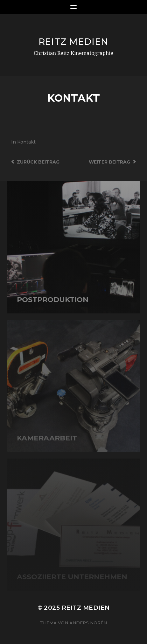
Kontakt (26, 142)
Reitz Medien (73, 42)
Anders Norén (88, 623)
